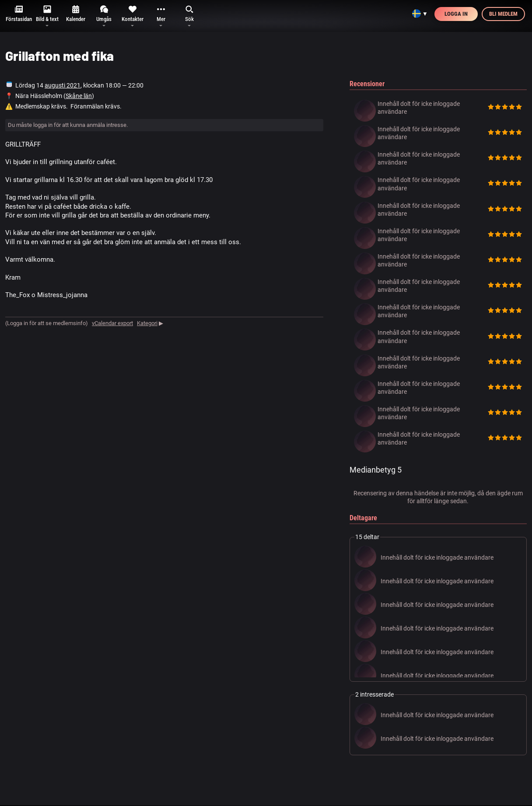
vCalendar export (112, 323)
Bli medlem (503, 14)
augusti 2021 (63, 85)
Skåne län (79, 96)
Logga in (456, 14)
